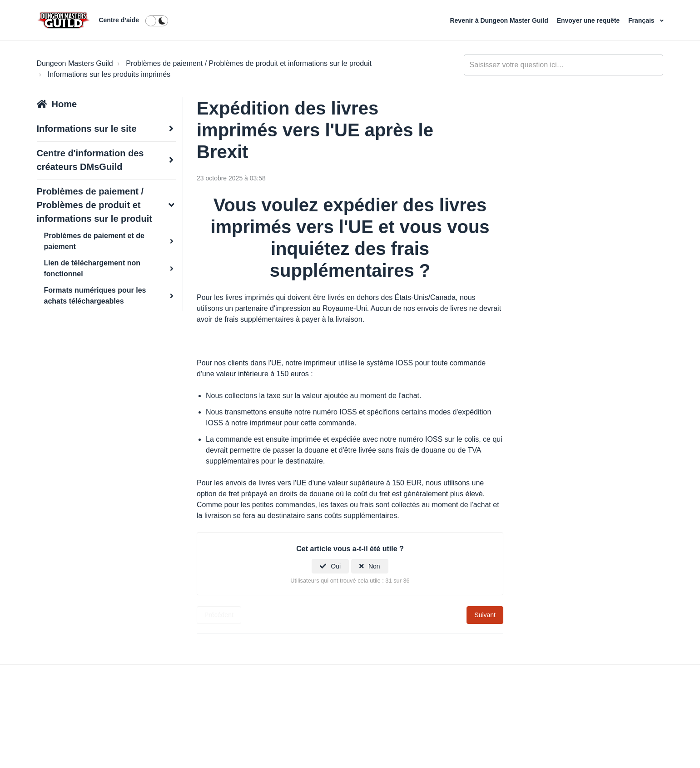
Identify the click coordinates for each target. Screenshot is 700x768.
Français (642, 20)
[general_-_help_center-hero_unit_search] (564, 65)
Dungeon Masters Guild (75, 63)
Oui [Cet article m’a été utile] (336, 566)
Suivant (485, 615)
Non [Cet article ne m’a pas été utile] (374, 566)
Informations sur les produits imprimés (109, 74)
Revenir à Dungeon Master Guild (500, 20)
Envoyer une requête (589, 20)
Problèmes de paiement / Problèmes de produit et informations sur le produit (249, 63)
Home (65, 104)
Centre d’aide (119, 20)
